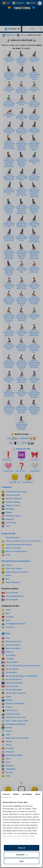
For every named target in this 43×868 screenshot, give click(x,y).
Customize (22, 855)
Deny (21, 861)
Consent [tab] (6, 794)
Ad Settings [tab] (27, 794)
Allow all (21, 848)
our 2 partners (16, 806)
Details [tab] (16, 794)
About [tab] (38, 794)
